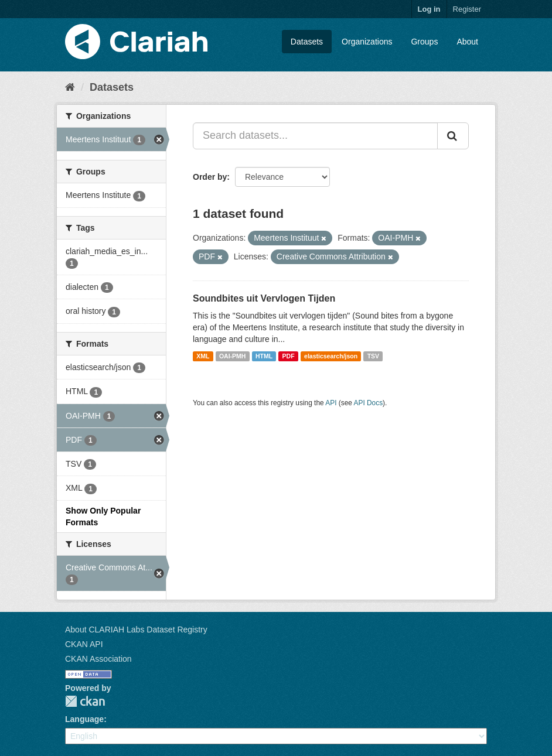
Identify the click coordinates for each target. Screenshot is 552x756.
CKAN (85, 701)
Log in (429, 9)
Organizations (367, 42)
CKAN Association (98, 659)
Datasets (307, 42)
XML (203, 356)
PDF (289, 356)
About (467, 42)
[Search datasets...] (315, 136)
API (331, 403)
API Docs (369, 403)
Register (467, 9)
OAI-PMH (233, 356)
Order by (210, 177)
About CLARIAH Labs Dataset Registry (136, 630)
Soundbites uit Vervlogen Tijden (264, 298)
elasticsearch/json (331, 356)
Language (84, 719)
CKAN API (84, 644)
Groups (424, 42)
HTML (264, 356)
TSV (373, 356)
